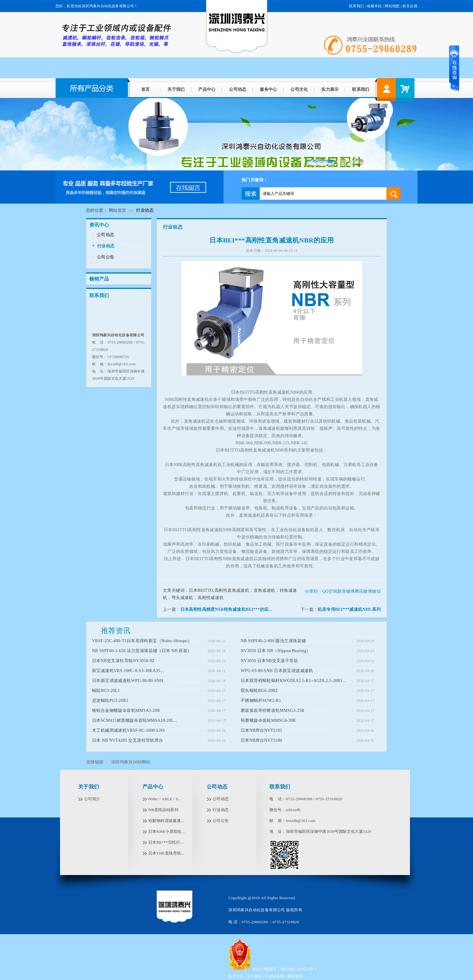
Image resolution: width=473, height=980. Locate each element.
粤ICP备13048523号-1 (298, 969)
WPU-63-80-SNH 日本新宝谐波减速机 (277, 671)
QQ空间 (330, 591)
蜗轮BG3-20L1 (106, 691)
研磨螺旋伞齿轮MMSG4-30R (268, 720)
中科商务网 (274, 976)
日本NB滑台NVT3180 (261, 740)
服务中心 (268, 89)
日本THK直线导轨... (166, 853)
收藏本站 (374, 6)
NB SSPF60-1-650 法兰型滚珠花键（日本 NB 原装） (142, 651)
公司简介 (92, 799)
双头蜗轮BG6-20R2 (259, 691)
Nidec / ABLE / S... (165, 799)
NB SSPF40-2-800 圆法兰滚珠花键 (273, 641)
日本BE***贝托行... (166, 842)
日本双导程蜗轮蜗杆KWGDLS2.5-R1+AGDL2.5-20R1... (293, 681)
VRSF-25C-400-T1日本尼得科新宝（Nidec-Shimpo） (142, 641)
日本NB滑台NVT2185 (261, 730)
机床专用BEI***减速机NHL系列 (349, 609)
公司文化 (299, 89)
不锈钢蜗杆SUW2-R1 (261, 701)
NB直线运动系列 (163, 810)
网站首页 (118, 210)
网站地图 (392, 6)
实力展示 (330, 89)
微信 (376, 591)
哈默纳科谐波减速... (166, 821)
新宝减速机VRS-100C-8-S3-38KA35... (128, 671)
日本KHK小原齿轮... (167, 831)
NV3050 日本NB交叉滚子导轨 (269, 661)
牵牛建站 (255, 976)
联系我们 (357, 6)
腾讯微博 (363, 591)
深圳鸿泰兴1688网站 (131, 762)
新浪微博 (346, 591)
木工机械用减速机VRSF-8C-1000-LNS (128, 730)
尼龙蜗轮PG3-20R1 (110, 701)
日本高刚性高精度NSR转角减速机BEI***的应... (226, 609)
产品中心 (207, 89)
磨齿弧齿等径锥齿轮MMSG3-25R (273, 710)
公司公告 (106, 257)
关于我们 (176, 89)
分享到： (314, 591)
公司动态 (238, 89)
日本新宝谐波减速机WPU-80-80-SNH (128, 681)
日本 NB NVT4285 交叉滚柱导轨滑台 (128, 740)
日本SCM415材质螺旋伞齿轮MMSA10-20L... (135, 720)
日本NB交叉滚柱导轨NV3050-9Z (123, 661)
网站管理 (295, 976)
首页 (146, 89)
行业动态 (106, 246)
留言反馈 (410, 6)
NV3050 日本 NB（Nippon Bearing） (276, 651)
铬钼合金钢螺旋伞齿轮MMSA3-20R (126, 710)
